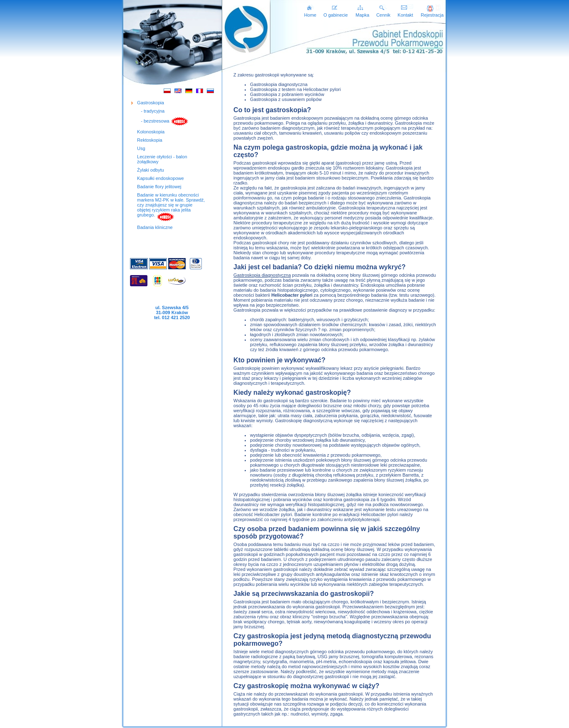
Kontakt (405, 13)
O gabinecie (336, 13)
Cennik (383, 13)
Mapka (362, 13)
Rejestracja (432, 13)
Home (310, 13)
